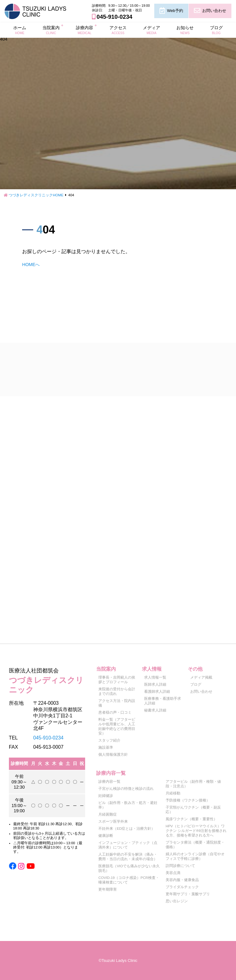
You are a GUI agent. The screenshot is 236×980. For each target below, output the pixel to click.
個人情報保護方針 (113, 755)
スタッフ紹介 (109, 740)
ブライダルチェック (182, 887)
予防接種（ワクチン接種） (188, 800)
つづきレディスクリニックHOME (36, 195)
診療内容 (85, 30)
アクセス (118, 30)
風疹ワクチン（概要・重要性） (191, 819)
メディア (151, 30)
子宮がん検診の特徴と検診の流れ (126, 789)
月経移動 (173, 793)
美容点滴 (173, 873)
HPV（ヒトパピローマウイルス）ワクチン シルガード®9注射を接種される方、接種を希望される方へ (196, 831)
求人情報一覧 (155, 677)
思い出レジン (177, 901)
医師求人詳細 (155, 684)
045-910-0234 (114, 17)
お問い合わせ (214, 11)
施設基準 (106, 747)
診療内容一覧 (109, 782)
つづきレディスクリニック (47, 680)
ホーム (20, 30)
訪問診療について (180, 866)
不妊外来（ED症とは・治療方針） (127, 829)
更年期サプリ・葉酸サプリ (188, 894)
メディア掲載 (201, 677)
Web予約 (175, 11)
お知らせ (185, 30)
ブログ (216, 30)
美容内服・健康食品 (182, 880)
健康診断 (106, 836)
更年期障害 (108, 889)
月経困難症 (108, 814)
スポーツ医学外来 (113, 821)
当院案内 (51, 30)
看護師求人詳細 (157, 692)
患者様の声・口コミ (115, 712)
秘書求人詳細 (155, 710)
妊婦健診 (106, 796)
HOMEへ (31, 265)
